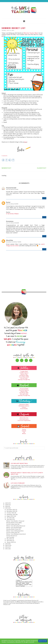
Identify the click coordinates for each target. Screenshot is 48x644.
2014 (7, 544)
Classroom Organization (24, 420)
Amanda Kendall (11, 188)
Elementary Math (24, 405)
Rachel (8, 202)
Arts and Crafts (24, 394)
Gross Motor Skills (24, 377)
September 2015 (11, 515)
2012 (7, 547)
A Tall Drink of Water (12, 214)
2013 (7, 545)
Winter (24, 434)
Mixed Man (10, 240)
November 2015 (11, 511)
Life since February (18, 483)
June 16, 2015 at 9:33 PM (12, 204)
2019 (7, 503)
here (26, 142)
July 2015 (9, 518)
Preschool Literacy (24, 390)
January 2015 (10, 542)
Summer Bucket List (12, 536)
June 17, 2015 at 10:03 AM (13, 223)
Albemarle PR (19, 642)
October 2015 (11, 513)
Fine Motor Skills (24, 376)
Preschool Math (24, 389)
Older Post (42, 168)
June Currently (10, 537)
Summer (24, 431)
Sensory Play (24, 374)
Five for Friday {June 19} (13, 532)
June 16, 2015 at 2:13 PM (12, 189)
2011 (7, 549)
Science (24, 407)
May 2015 (10, 539)
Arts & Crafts (24, 378)
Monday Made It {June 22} (13, 529)
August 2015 (10, 516)
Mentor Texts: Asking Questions (15, 531)
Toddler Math (24, 371)
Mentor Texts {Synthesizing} (14, 528)
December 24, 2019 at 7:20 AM (14, 242)
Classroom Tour (24, 418)
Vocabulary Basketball (19, 463)
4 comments (5, 156)
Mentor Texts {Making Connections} (16, 534)
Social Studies (24, 409)
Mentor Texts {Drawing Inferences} (16, 526)
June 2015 (10, 519)
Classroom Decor (24, 419)
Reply (44, 198)
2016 (7, 506)
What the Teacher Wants (31, 33)
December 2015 (11, 510)
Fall (24, 432)
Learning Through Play (24, 380)
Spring (24, 430)
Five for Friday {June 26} (13, 524)
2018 (7, 505)
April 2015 (10, 541)
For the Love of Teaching (13, 641)
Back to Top (43, 641)
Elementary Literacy (24, 406)
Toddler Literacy (24, 373)
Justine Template (26, 641)
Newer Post (6, 168)
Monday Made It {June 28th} (14, 523)
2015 (7, 508)
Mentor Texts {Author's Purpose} (15, 521)
